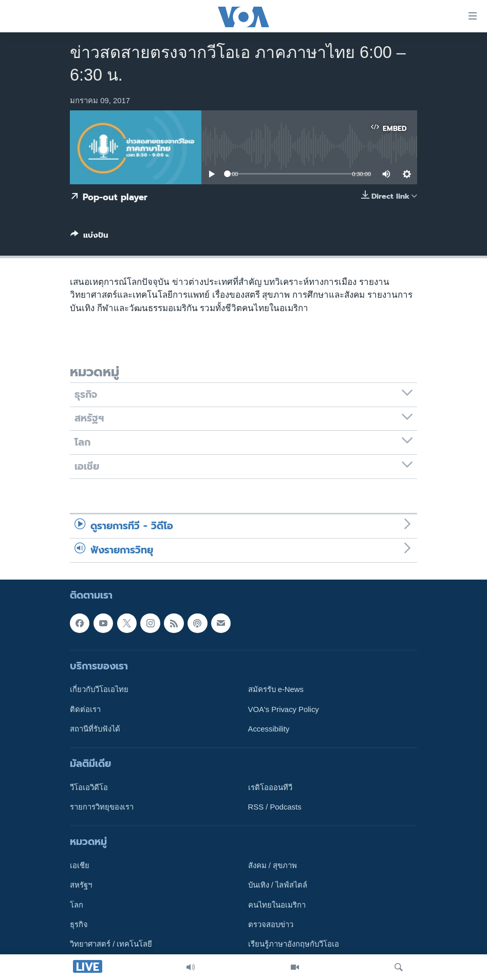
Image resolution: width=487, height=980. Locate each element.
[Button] (89, 237)
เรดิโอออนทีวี (270, 787)
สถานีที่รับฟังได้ (95, 729)
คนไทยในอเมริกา (277, 905)
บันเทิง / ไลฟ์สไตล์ (278, 885)
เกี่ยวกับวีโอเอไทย (99, 689)
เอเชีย (80, 866)
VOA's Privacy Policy (284, 709)
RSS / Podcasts (275, 807)
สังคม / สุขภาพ (273, 866)
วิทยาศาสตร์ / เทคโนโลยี (111, 944)
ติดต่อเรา (85, 709)
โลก (77, 905)
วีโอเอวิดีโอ (89, 787)
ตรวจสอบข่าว (271, 925)
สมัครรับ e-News (276, 689)
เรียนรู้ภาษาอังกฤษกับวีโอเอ (294, 944)
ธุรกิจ (79, 925)
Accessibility (269, 729)
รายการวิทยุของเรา (102, 807)
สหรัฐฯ (81, 885)
